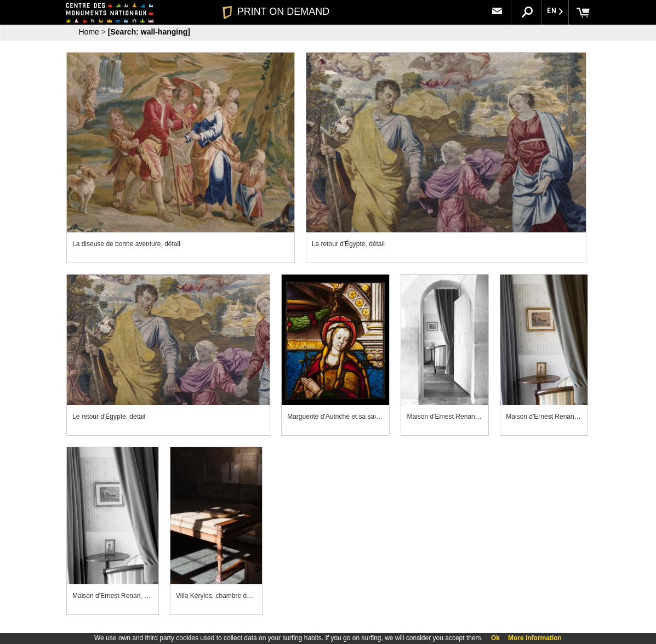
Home (89, 32)
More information (535, 638)
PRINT (276, 12)
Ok (495, 638)
